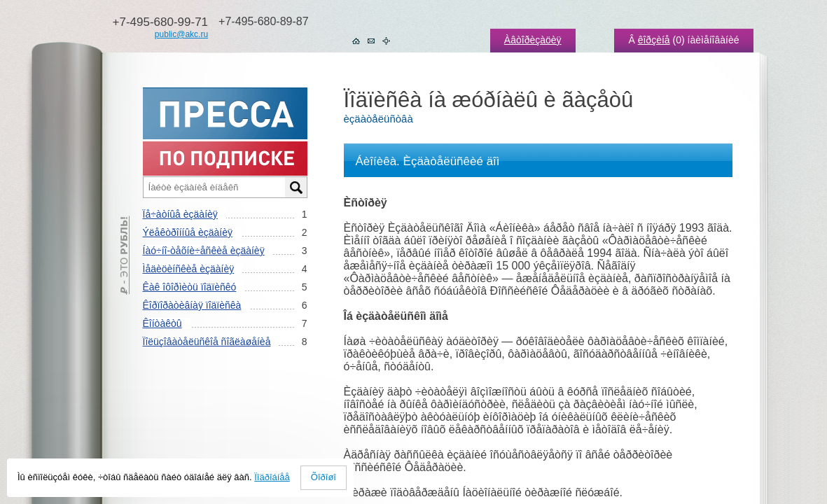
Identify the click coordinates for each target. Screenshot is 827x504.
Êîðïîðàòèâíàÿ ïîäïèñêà (192, 305)
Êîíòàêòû (162, 323)
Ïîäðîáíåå (272, 477)
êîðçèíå (654, 40)
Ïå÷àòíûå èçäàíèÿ (180, 214)
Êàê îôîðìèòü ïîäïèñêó (190, 287)
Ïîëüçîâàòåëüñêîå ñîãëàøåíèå (207, 342)
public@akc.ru (181, 34)
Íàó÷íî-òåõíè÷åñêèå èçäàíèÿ (204, 251)
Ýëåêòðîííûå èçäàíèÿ (188, 232)
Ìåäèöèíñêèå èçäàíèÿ (189, 269)
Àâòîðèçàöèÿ (533, 40)
